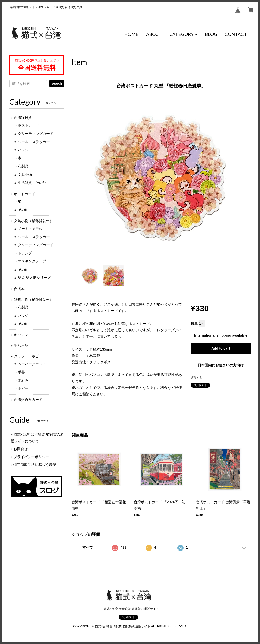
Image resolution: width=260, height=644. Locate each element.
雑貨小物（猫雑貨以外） (34, 300)
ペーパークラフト (32, 364)
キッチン (21, 335)
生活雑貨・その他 (32, 183)
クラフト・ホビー (28, 356)
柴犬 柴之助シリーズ (34, 278)
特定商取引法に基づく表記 (35, 465)
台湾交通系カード (28, 400)
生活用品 (21, 345)
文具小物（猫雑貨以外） (34, 221)
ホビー (23, 388)
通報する (196, 378)
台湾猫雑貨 (23, 118)
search (57, 83)
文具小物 (25, 175)
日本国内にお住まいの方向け (221, 365)
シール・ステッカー (34, 142)
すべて (88, 547)
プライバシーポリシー (31, 457)
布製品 (23, 166)
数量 (194, 323)
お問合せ (21, 449)
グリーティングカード (36, 134)
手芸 (21, 372)
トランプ (25, 253)
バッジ (23, 150)
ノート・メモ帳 (30, 229)
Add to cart (221, 348)
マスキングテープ (32, 261)
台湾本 (19, 289)
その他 (23, 210)
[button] (183, 34)
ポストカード (28, 125)
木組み (23, 380)
